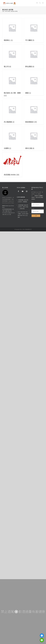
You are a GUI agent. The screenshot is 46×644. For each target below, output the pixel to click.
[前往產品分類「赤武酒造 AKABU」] (12, 165)
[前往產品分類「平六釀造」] (34, 30)
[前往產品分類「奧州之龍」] (34, 138)
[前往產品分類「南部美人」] (12, 30)
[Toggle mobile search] (40, 3)
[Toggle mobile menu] (43, 3)
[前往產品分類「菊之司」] (12, 57)
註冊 (41, 196)
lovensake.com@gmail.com (8, 213)
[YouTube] (23, 191)
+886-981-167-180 (7, 214)
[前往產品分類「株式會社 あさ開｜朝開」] (12, 84)
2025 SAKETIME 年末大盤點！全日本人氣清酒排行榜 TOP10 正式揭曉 (23, 215)
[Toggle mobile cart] (37, 3)
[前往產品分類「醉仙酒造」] (34, 57)
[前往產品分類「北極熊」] (12, 138)
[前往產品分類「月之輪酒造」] (12, 112)
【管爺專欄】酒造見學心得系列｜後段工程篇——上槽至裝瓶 (23, 207)
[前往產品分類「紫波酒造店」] (34, 112)
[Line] (42, 640)
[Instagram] (27, 191)
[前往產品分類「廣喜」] (34, 83)
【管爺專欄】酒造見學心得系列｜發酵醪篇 (23, 201)
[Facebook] (18, 191)
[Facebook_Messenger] (42, 636)
